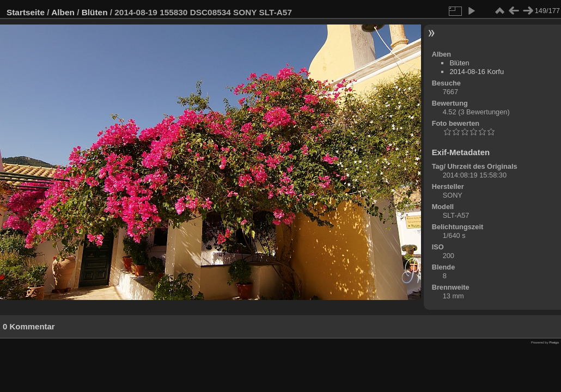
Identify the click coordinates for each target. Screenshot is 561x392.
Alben (63, 12)
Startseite (26, 12)
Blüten (95, 12)
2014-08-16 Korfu (477, 72)
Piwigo (554, 342)
